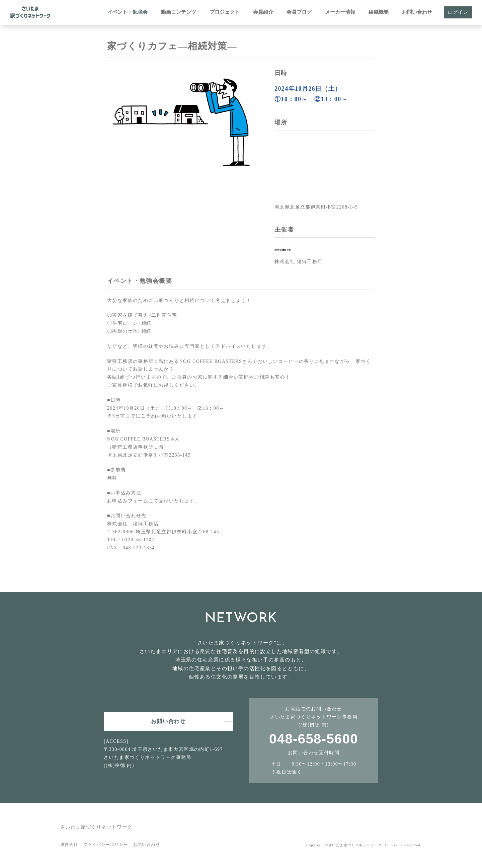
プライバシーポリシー (106, 845)
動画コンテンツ (179, 12)
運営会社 (69, 845)
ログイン (458, 12)
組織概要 (379, 12)
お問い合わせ (417, 12)
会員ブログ (299, 12)
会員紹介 (263, 12)
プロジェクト (225, 12)
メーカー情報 (340, 12)
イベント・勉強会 (128, 12)
